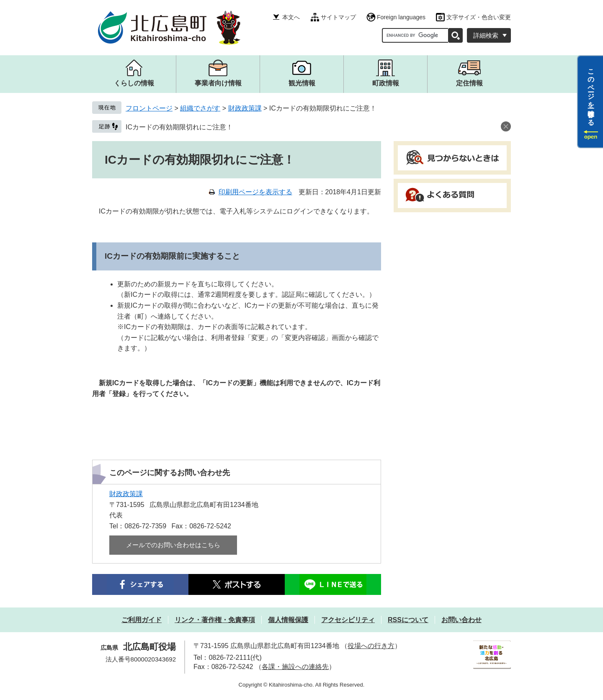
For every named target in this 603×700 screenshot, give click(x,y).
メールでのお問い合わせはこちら (173, 545)
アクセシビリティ (348, 620)
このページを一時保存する (591, 93)
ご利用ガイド (142, 620)
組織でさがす (200, 108)
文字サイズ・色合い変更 (479, 17)
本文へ (291, 17)
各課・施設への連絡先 (295, 667)
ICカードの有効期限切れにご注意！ (179, 127)
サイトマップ (338, 17)
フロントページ (149, 108)
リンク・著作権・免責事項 (215, 620)
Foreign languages (401, 17)
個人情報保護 (288, 620)
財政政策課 (245, 108)
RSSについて (408, 620)
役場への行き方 (371, 646)
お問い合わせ (461, 620)
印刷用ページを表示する (255, 192)
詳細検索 (486, 35)
